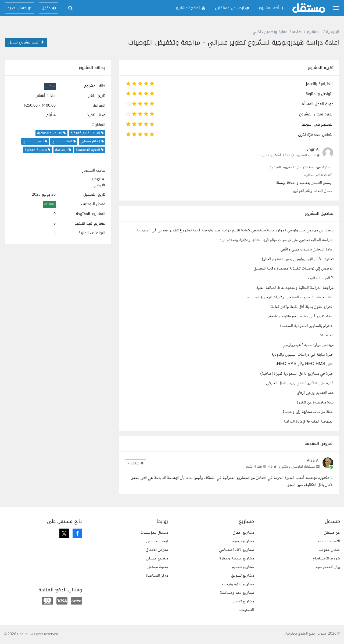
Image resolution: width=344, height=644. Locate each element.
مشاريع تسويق (243, 576)
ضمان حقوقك (329, 550)
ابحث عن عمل (157, 541)
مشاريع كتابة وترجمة (238, 584)
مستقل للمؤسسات (154, 533)
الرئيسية (333, 32)
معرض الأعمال (157, 550)
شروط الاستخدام (326, 559)
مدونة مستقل (158, 567)
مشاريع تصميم (243, 567)
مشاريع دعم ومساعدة (237, 593)
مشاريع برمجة (243, 541)
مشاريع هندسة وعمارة (237, 559)
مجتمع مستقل (157, 559)
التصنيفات (246, 610)
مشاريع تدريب (243, 601)
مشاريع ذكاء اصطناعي (236, 550)
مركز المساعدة (157, 576)
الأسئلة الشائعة (329, 541)
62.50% (49, 204)
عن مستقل (332, 533)
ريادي (97, 185)
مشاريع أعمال (243, 533)
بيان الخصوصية (328, 567)
